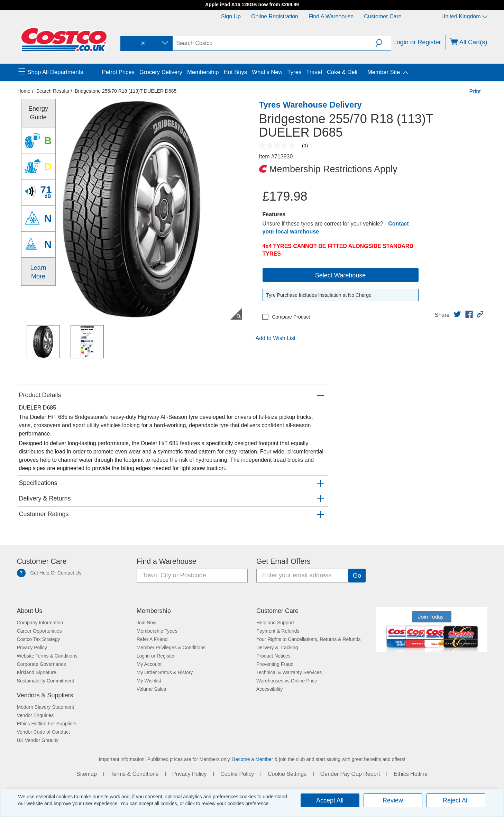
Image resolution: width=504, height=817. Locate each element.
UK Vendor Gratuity (38, 740)
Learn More (38, 272)
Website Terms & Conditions (47, 656)
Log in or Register (156, 656)
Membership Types (157, 631)
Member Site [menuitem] (384, 72)
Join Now (147, 623)
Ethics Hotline (411, 774)
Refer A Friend (152, 639)
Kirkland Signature (37, 672)
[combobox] (146, 43)
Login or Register (417, 42)
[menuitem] (59, 72)
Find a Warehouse (331, 16)
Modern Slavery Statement (46, 707)
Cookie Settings (287, 774)
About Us (30, 611)
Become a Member (253, 759)
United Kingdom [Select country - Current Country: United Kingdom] (464, 16)
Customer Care (383, 16)
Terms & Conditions (135, 774)
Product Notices (273, 656)
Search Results (53, 91)
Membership (154, 611)
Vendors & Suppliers (45, 695)
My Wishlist (149, 681)
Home (24, 91)
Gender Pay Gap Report (350, 774)
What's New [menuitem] (267, 72)
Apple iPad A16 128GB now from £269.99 (252, 4)
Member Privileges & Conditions (171, 648)
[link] (457, 314)
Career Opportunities (39, 631)
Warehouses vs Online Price (287, 681)
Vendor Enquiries (35, 715)
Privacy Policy (32, 648)
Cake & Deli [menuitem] (342, 72)
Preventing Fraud (275, 664)
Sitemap (87, 774)
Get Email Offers (283, 561)
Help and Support (275, 623)
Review (393, 800)
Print (475, 91)
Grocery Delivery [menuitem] (161, 72)
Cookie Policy (237, 774)
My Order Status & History (165, 672)
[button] (383, 43)
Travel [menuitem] (314, 72)
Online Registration (275, 16)
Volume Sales (152, 689)
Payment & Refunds (278, 631)
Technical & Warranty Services (289, 672)
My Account (149, 664)
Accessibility (269, 689)
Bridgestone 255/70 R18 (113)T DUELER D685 (126, 91)
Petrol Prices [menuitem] (118, 72)
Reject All (456, 800)
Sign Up (231, 16)
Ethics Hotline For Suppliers (47, 724)
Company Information (40, 623)
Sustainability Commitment (46, 681)
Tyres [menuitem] (295, 72)
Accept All (330, 800)
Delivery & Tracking (277, 648)
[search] (274, 43)
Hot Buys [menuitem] (236, 72)
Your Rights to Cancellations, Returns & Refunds (308, 639)
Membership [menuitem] (203, 72)
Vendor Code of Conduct (43, 732)
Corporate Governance (42, 664)
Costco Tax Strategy (39, 639)
